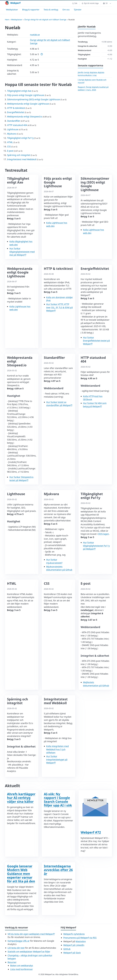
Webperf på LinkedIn (74, 945)
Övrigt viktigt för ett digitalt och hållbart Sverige (45, 20)
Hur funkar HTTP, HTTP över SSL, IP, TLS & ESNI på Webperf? (60, 307)
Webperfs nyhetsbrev (74, 934)
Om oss (66, 10)
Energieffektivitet (16, 112)
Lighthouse (13, 129)
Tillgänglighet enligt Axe (19, 91)
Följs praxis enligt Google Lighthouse (26, 95)
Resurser (12, 962)
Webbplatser (12, 10)
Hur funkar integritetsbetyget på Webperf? (57, 760)
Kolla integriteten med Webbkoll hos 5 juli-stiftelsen (57, 749)
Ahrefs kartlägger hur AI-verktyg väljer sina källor (21, 798)
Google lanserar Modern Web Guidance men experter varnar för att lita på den (21, 874)
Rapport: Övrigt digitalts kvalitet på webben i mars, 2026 (93, 88)
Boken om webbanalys (22, 966)
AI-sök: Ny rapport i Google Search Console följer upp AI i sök (58, 800)
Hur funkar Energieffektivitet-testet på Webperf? (96, 341)
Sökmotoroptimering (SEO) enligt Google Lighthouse (34, 99)
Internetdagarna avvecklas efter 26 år (58, 870)
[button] (75, 3)
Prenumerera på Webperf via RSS (80, 938)
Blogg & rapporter (31, 10)
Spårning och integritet (19, 155)
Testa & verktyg (51, 10)
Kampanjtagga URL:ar (19, 941)
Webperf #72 (91, 832)
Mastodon (81, 941)
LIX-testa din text (16, 948)
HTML (10, 142)
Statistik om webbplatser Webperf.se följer (29, 952)
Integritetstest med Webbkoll (22, 159)
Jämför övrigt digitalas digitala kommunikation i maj (91, 74)
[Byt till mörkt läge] (90, 3)
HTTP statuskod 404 (17, 125)
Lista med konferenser (22, 969)
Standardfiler (14, 121)
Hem (7, 20)
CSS (9, 147)
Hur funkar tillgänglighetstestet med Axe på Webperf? (22, 252)
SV (105, 3)
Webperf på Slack (72, 953)
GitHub (67, 949)
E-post (10, 151)
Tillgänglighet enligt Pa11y (20, 138)
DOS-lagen (104, 534)
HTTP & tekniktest (16, 108)
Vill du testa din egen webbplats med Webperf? (31, 934)
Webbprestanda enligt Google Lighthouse (28, 104)
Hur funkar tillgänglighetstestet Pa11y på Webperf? (96, 546)
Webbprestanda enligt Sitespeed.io (25, 117)
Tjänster (78, 10)
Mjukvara (12, 134)
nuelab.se (35, 35)
